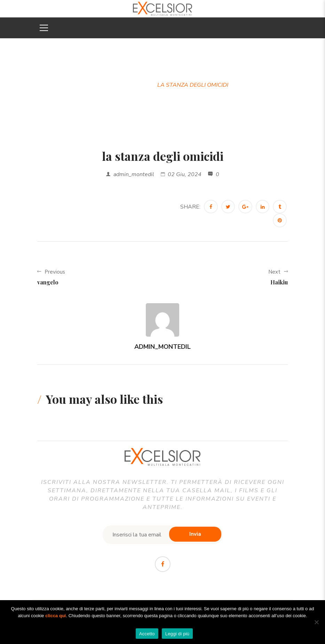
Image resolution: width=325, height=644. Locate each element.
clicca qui (56, 616)
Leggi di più (177, 634)
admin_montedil (134, 174)
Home (105, 85)
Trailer (135, 85)
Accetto (147, 634)
